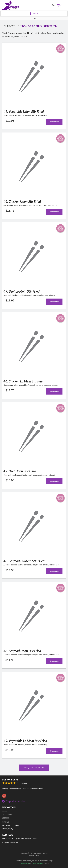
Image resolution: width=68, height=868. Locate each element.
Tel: (10, 843)
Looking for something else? (34, 767)
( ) (59, 5)
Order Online (7, 815)
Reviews (5, 822)
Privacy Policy (8, 829)
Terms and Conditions (11, 825)
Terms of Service (39, 863)
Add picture (60, 49)
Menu (4, 811)
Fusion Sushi (10, 780)
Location (5, 818)
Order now (54, 122)
